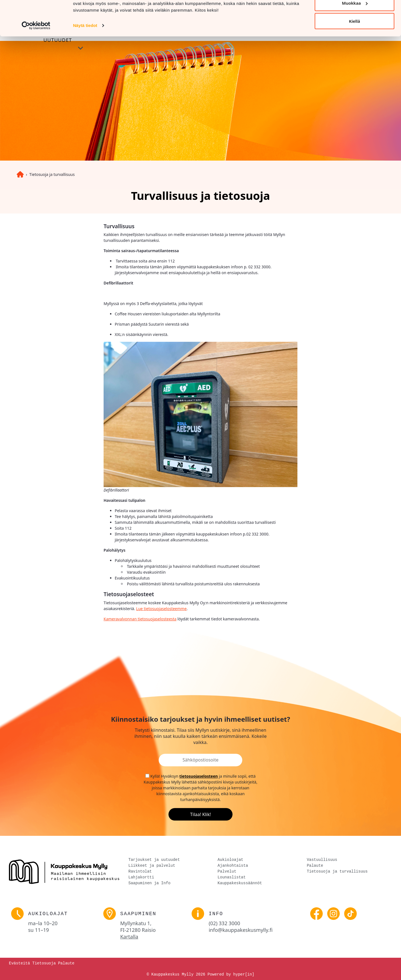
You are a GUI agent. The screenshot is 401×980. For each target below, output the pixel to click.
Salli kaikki (354, 15)
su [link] (39, 930)
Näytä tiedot (85, 56)
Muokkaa (355, 33)
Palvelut (227, 872)
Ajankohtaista (233, 866)
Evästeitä (19, 963)
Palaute (315, 866)
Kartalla (129, 937)
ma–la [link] (43, 923)
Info (216, 914)
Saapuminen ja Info (149, 883)
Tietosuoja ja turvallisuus (52, 174)
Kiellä (354, 51)
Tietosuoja (44, 963)
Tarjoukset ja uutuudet (154, 860)
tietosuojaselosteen (199, 776)
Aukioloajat (230, 860)
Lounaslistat (232, 877)
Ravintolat (140, 872)
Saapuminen (138, 914)
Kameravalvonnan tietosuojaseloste (136, 619)
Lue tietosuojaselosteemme (161, 609)
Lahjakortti (141, 877)
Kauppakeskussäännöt (240, 883)
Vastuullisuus (322, 860)
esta (173, 619)
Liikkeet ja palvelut (152, 866)
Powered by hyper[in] (231, 974)
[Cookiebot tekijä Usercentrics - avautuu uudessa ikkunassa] (36, 56)
